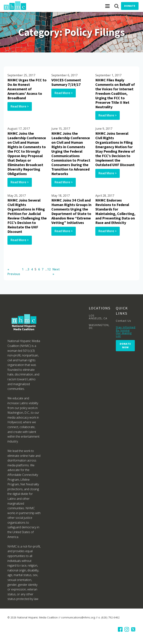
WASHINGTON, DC (99, 326)
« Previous (14, 272)
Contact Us (123, 321)
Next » (56, 272)
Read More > (20, 106)
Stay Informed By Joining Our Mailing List (126, 332)
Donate (130, 6)
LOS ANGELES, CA (98, 317)
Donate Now (125, 346)
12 (49, 269)
